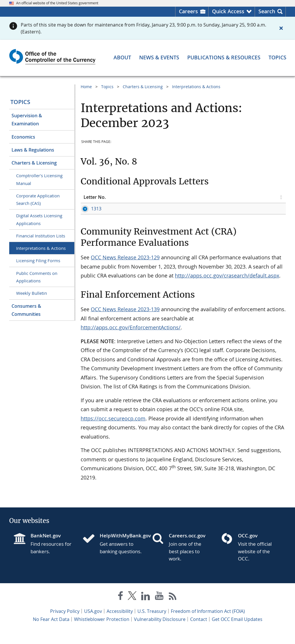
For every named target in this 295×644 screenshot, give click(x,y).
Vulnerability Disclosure (160, 632)
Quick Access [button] (228, 11)
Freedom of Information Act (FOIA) (208, 624)
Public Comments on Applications (37, 277)
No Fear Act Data (51, 632)
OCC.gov (248, 548)
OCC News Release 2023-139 (125, 322)
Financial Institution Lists (41, 236)
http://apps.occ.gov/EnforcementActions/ (131, 340)
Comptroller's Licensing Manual (39, 179)
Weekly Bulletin (32, 293)
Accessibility (120, 624)
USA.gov (93, 624)
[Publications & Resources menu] (224, 57)
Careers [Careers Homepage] (188, 11)
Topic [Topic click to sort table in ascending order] (138, 197)
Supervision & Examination (27, 120)
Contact (199, 632)
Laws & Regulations (33, 150)
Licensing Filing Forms (38, 260)
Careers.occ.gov (187, 548)
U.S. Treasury (152, 624)
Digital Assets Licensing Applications (39, 219)
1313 (89, 209)
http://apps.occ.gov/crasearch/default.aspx (227, 288)
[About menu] (122, 57)
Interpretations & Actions (41, 248)
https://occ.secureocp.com (113, 431)
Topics (20, 102)
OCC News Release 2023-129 (125, 270)
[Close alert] (281, 28)
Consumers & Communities (26, 310)
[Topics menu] (277, 57)
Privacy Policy (65, 624)
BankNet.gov (46, 548)
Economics (23, 137)
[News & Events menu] (159, 57)
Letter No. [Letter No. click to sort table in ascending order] (95, 197)
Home (86, 87)
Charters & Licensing (34, 163)
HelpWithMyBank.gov (121, 548)
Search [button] (267, 11)
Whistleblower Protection (102, 632)
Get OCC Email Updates (237, 632)
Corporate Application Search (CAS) (38, 199)
